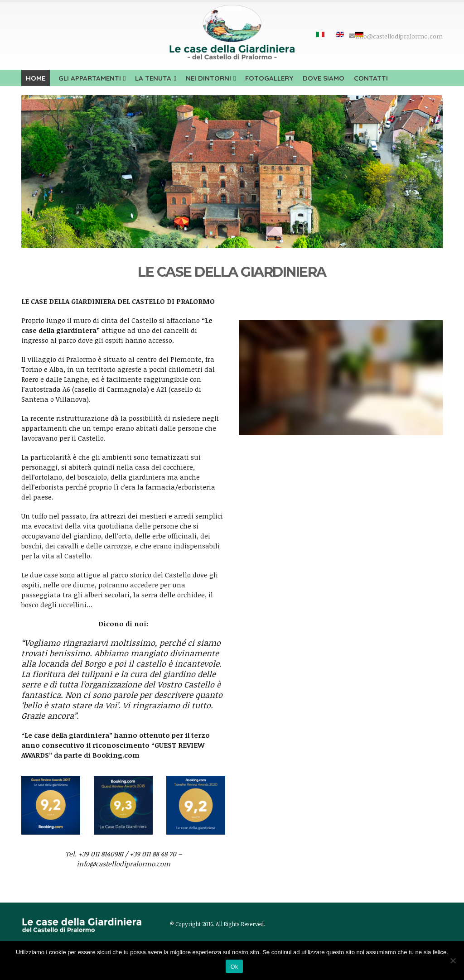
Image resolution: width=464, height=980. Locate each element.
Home (36, 78)
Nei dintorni (208, 78)
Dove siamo (324, 78)
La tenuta (153, 78)
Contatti (371, 78)
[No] (453, 961)
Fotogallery (269, 78)
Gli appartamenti (90, 78)
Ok (234, 967)
